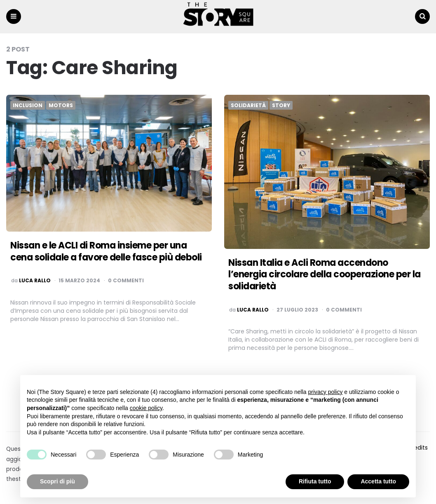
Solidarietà (248, 105)
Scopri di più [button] (57, 481)
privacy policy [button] (325, 392)
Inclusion (28, 105)
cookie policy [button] (146, 408)
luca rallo (35, 281)
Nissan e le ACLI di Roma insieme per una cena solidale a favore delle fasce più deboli (106, 251)
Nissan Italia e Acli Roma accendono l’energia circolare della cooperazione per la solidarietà (325, 274)
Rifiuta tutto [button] (315, 481)
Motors (61, 105)
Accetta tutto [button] (378, 481)
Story (281, 105)
